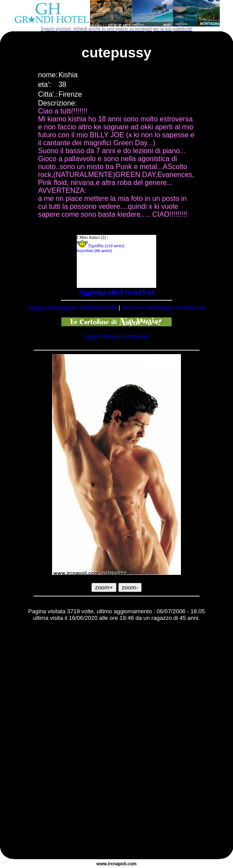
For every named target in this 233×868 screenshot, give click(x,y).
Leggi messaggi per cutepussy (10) (72, 308)
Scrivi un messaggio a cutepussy (163, 308)
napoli (120, 864)
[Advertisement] (105, 742)
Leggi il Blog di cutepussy (117, 336)
